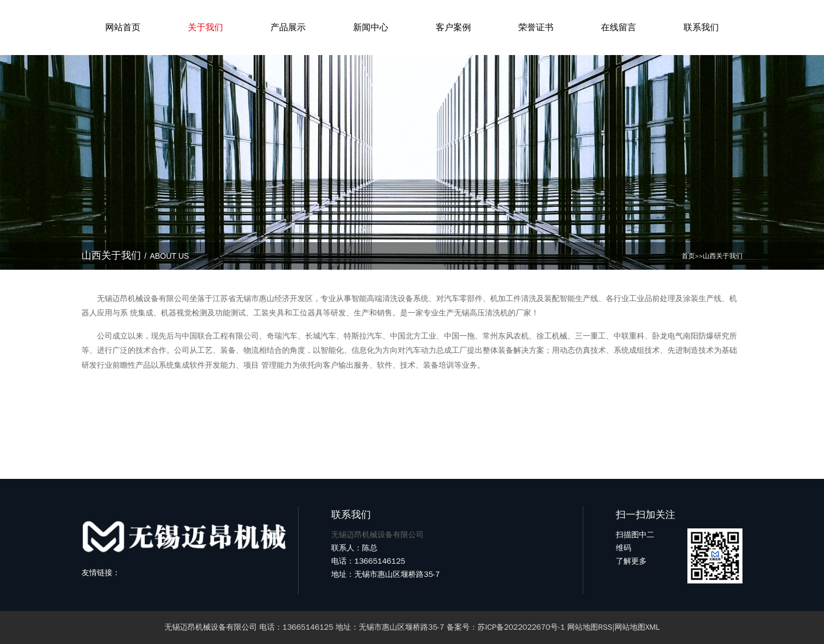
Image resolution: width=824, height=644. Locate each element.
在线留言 (619, 28)
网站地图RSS (590, 627)
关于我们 (205, 28)
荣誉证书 (536, 28)
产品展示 (288, 28)
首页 (689, 256)
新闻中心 (371, 28)
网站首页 (123, 28)
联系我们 (701, 28)
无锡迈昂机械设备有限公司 (211, 627)
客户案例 (453, 28)
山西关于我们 (723, 256)
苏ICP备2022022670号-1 (521, 627)
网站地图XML (637, 627)
